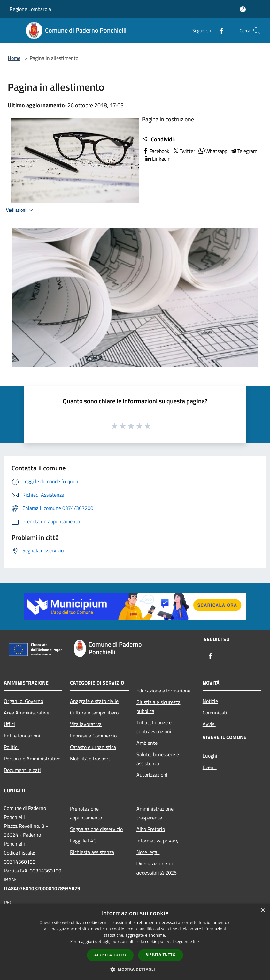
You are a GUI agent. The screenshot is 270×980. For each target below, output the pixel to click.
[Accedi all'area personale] (243, 9)
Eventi (210, 767)
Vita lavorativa (86, 724)
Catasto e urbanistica (93, 747)
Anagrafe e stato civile (94, 701)
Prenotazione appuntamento (86, 813)
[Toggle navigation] (13, 30)
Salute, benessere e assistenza (158, 759)
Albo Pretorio (151, 829)
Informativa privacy (158, 841)
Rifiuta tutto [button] (161, 955)
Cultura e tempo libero (94, 713)
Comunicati (215, 713)
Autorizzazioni (152, 775)
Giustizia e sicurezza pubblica (158, 707)
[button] (135, 969)
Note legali (148, 852)
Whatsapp (212, 151)
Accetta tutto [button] (110, 955)
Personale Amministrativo (32, 759)
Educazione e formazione (163, 691)
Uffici (9, 724)
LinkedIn (158, 159)
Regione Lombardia (30, 9)
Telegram (243, 151)
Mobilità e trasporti (91, 759)
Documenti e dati (22, 770)
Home (14, 58)
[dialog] (135, 942)
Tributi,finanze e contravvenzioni (154, 727)
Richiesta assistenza (92, 852)
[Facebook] (219, 30)
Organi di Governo (23, 701)
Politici (11, 747)
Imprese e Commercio (93, 736)
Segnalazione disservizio (96, 829)
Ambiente (147, 743)
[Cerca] (257, 31)
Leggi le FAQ (83, 841)
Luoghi (210, 756)
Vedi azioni (20, 210)
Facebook (156, 151)
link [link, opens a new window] (196, 942)
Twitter (184, 151)
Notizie (210, 701)
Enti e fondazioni (22, 736)
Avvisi (209, 724)
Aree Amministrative (27, 713)
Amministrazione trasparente (155, 813)
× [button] (263, 911)
